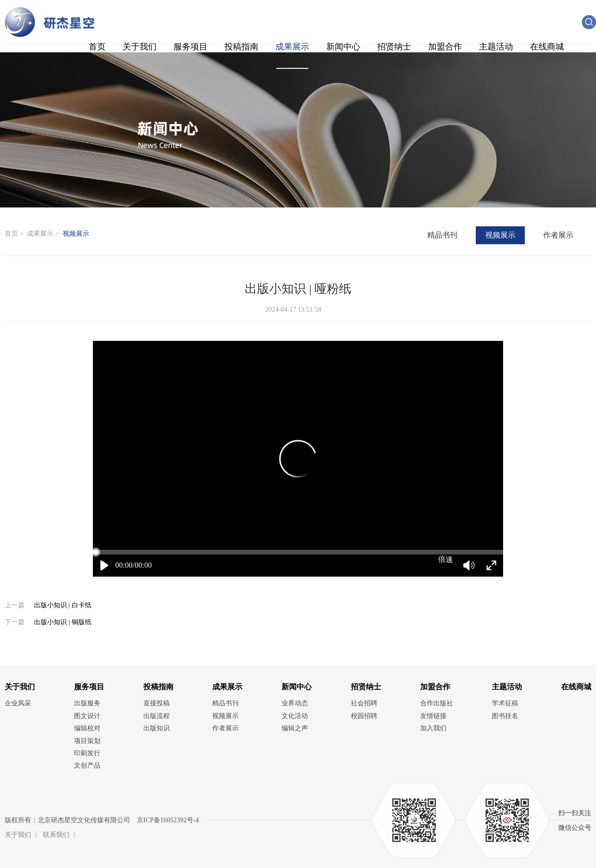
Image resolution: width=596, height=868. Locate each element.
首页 (11, 234)
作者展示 (225, 728)
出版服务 (87, 703)
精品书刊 (225, 703)
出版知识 (157, 728)
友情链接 (433, 716)
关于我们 (18, 835)
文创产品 (87, 765)
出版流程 (157, 716)
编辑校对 (87, 728)
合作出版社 (437, 703)
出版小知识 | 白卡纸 (48, 605)
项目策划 (87, 741)
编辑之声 (295, 728)
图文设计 (87, 716)
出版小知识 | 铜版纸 (48, 622)
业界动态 (295, 703)
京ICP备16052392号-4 (168, 820)
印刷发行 (87, 753)
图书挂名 (505, 716)
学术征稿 (505, 703)
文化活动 (295, 716)
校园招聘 (364, 716)
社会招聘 (364, 703)
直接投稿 (157, 703)
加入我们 (433, 728)
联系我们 (56, 835)
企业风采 (18, 703)
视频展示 (225, 716)
